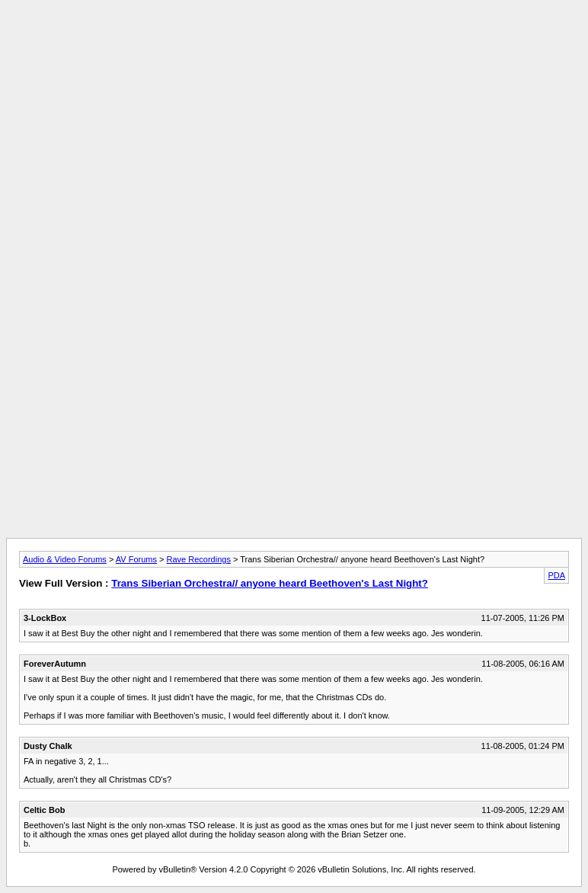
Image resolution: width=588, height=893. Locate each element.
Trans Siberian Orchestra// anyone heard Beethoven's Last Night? (270, 583)
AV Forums (136, 559)
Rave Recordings (199, 559)
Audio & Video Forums (65, 559)
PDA (556, 575)
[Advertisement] (294, 40)
